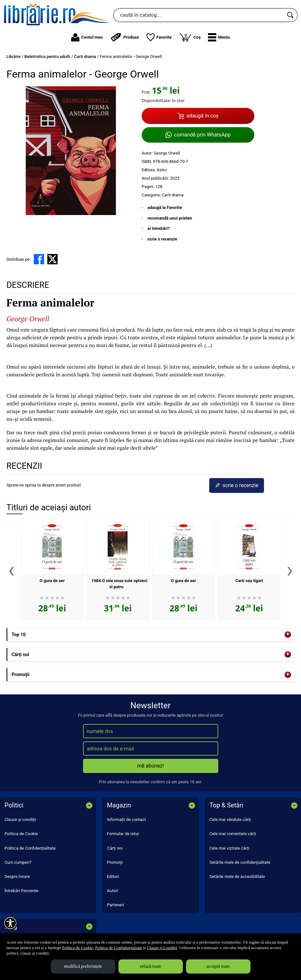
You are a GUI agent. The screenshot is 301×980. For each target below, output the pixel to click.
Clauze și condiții (20, 820)
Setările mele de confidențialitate (240, 862)
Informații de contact (126, 820)
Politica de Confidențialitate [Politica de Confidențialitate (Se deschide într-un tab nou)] (118, 948)
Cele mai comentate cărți (233, 834)
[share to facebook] (39, 259)
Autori (113, 891)
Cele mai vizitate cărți (230, 848)
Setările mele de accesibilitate (237, 876)
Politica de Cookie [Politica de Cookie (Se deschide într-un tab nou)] (78, 948)
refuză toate (151, 966)
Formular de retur (123, 834)
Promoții (115, 862)
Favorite (159, 37)
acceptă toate (218, 966)
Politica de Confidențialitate (30, 848)
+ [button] (288, 635)
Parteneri (115, 905)
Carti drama (173, 195)
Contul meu (87, 37)
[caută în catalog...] (198, 15)
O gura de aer (52, 581)
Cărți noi (115, 848)
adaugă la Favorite (165, 207)
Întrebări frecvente (21, 891)
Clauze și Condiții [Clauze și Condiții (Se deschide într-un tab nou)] (162, 948)
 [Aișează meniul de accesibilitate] (10, 923)
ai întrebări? (159, 228)
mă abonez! (150, 766)
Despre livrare (17, 876)
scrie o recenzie (162, 239)
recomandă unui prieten (170, 218)
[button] (219, 37)
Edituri (113, 876)
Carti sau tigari (249, 581)
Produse (125, 37)
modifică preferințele (83, 966)
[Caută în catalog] (291, 15)
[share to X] (52, 259)
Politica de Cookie (21, 834)
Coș (190, 37)
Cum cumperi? (18, 862)
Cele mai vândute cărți (230, 820)
